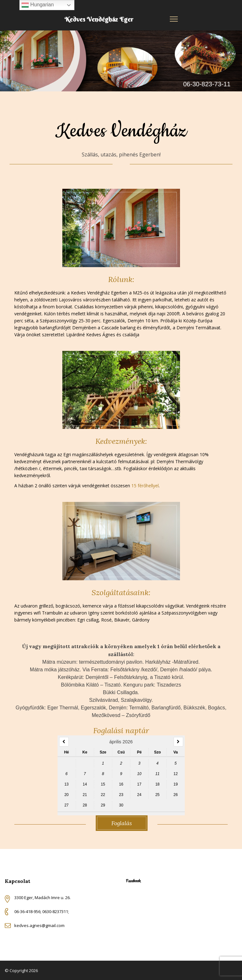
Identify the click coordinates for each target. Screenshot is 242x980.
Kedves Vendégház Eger (99, 19)
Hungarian (38, 5)
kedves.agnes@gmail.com (39, 925)
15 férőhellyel (145, 486)
